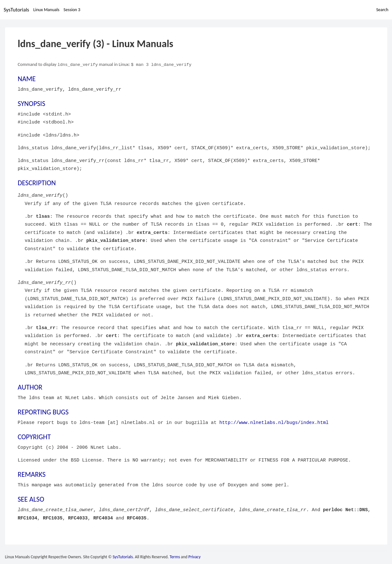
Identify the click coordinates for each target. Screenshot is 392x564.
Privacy (195, 557)
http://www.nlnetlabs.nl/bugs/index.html (274, 422)
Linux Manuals (46, 10)
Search (382, 10)
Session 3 (72, 10)
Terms (175, 557)
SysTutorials (17, 10)
